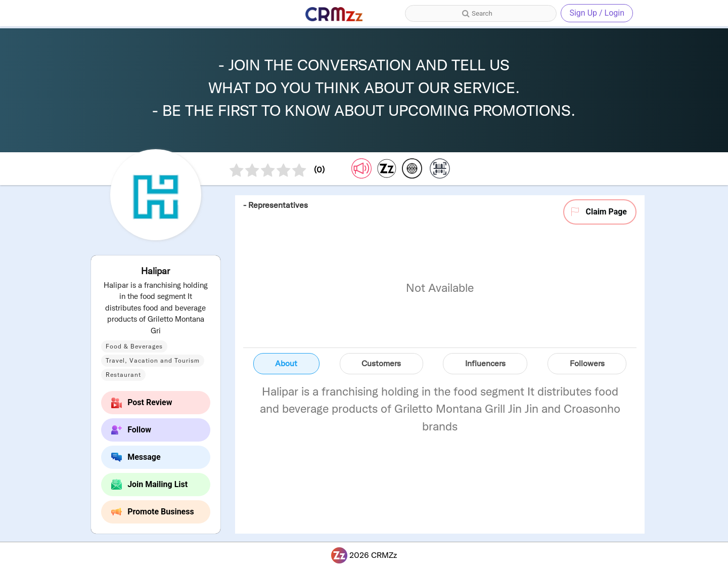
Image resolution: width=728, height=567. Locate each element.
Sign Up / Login (597, 13)
